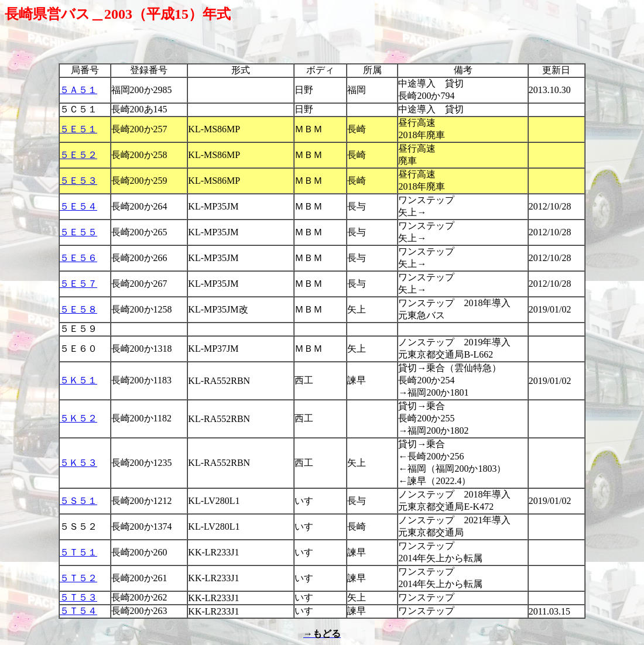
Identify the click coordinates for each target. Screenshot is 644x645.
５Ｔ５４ (78, 611)
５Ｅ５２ (78, 155)
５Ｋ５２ (78, 418)
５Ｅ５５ (78, 232)
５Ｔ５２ (78, 578)
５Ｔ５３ (78, 597)
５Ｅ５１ (78, 129)
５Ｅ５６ (78, 258)
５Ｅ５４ (78, 206)
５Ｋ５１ (78, 380)
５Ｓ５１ (78, 501)
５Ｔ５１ (78, 552)
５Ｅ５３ (78, 181)
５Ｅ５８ (78, 309)
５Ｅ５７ (78, 284)
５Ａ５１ (78, 90)
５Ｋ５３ (78, 463)
